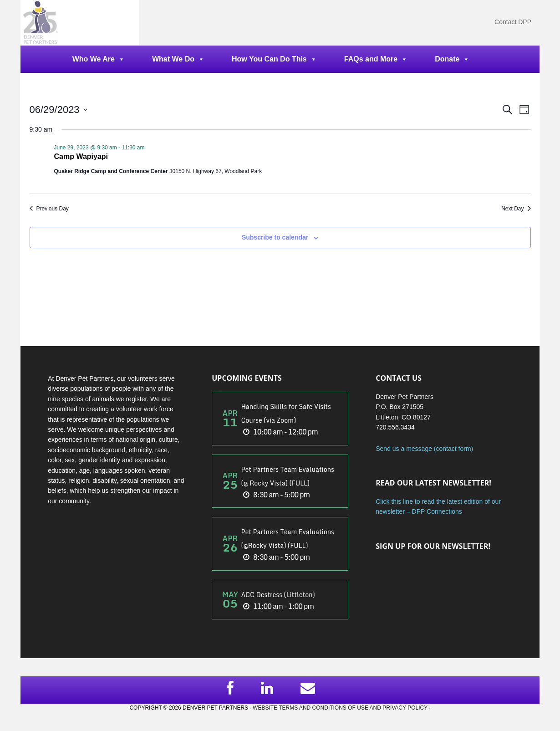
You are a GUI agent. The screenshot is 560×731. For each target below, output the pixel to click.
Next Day (516, 209)
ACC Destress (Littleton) (278, 595)
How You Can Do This (274, 59)
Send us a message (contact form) (424, 449)
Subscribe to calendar (275, 237)
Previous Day (49, 209)
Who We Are (99, 59)
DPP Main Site (80, 23)
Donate (452, 59)
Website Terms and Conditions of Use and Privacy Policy (340, 708)
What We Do (178, 59)
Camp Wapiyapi (81, 156)
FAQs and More (376, 59)
